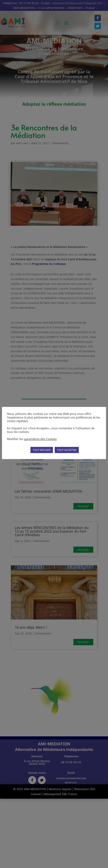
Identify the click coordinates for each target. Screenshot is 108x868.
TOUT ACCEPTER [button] (67, 450)
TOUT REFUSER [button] (42, 450)
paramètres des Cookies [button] (40, 439)
